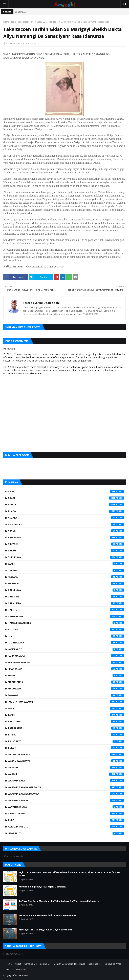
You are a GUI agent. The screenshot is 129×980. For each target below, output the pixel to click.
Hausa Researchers (66, 623)
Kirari (66, 675)
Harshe (66, 610)
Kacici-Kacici (66, 649)
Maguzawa (66, 689)
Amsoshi (24, 975)
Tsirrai (66, 735)
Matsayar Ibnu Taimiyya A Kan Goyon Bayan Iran (46, 930)
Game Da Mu (30, 964)
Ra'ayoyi (66, 695)
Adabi (66, 498)
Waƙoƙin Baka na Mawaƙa (66, 794)
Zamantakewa (66, 813)
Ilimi (66, 636)
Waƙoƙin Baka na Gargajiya (66, 787)
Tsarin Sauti (66, 728)
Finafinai (66, 583)
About (18, 964)
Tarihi (14, 22)
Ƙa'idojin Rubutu (66, 827)
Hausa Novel (66, 616)
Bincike (66, 551)
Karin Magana (66, 656)
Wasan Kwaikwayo (66, 761)
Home (6, 22)
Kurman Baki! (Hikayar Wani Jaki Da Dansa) (42, 887)
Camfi (66, 564)
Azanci (66, 531)
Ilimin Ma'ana (66, 643)
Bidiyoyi (66, 544)
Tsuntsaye (66, 741)
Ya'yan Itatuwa (66, 807)
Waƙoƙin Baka (66, 781)
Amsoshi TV (66, 524)
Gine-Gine (66, 597)
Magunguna (66, 682)
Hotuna (66, 629)
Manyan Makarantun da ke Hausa (69, 964)
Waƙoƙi (66, 774)
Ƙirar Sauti (66, 833)
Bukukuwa (66, 557)
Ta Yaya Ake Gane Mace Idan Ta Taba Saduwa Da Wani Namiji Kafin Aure (59, 901)
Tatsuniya (66, 721)
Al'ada (66, 511)
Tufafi (66, 748)
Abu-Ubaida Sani (14, 43)
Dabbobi (66, 570)
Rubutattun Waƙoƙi (66, 702)
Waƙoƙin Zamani (66, 800)
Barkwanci (66, 537)
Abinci (66, 491)
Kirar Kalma (66, 669)
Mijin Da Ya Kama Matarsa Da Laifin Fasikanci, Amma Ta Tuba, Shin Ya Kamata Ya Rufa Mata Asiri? (70, 874)
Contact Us (45, 964)
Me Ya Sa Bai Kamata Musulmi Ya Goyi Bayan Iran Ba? (48, 915)
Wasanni (66, 767)
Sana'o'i (66, 708)
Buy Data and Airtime (16, 970)
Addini (66, 505)
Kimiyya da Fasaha (66, 662)
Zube (66, 820)
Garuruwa (66, 590)
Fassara (66, 577)
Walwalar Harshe (66, 754)
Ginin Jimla (66, 603)
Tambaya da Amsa (112, 964)
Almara (66, 518)
